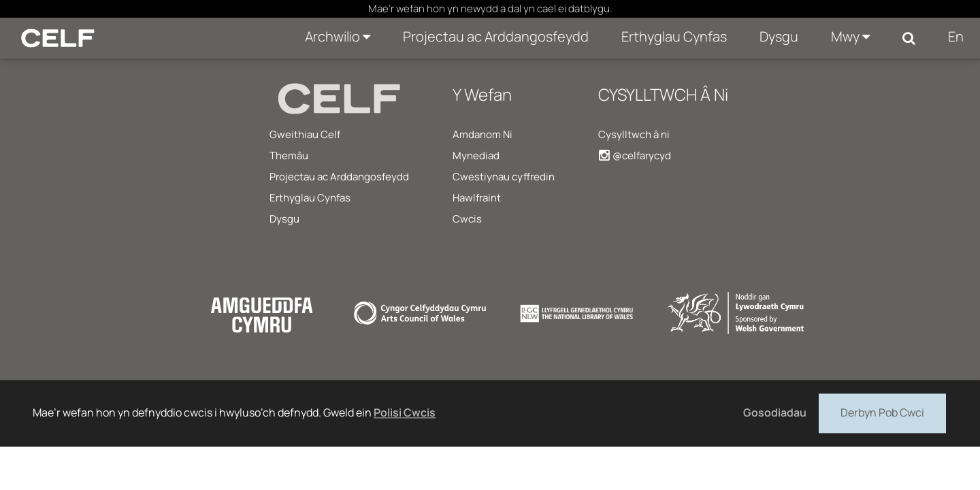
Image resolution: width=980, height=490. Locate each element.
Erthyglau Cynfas (674, 36)
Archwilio (338, 36)
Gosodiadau (775, 412)
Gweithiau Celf (305, 134)
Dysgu (779, 36)
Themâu (289, 156)
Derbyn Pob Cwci (882, 412)
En (956, 36)
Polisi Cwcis (405, 412)
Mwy (850, 36)
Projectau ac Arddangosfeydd (496, 36)
